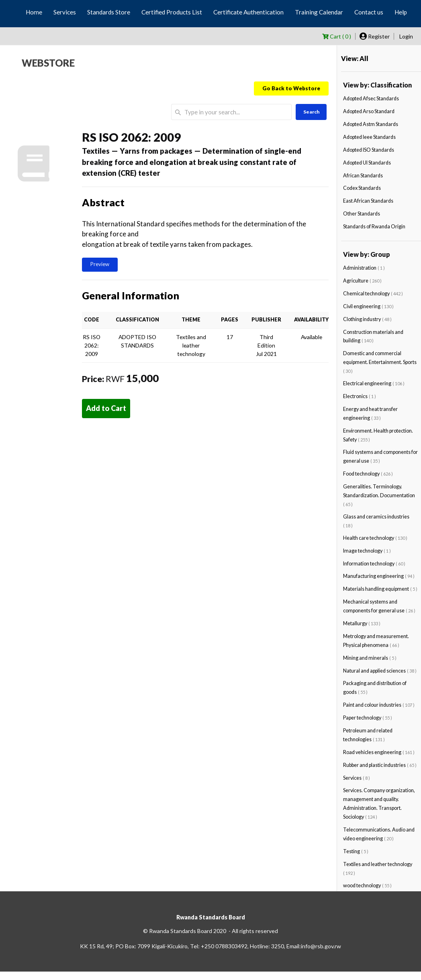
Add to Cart (106, 408)
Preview (100, 264)
